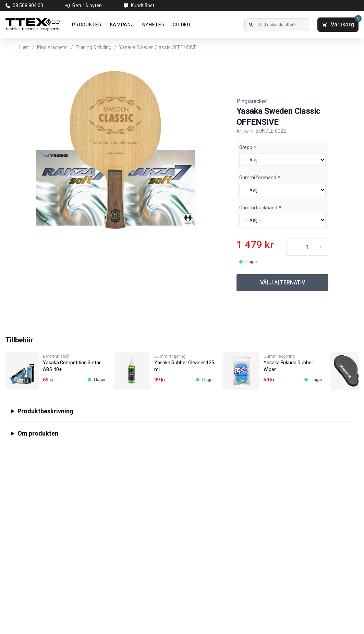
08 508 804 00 (28, 5)
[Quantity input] (307, 247)
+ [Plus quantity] (321, 247)
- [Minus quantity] (293, 247)
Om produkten (38, 433)
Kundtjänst (143, 5)
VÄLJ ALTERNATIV (283, 283)
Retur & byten (87, 5)
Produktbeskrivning (45, 411)
